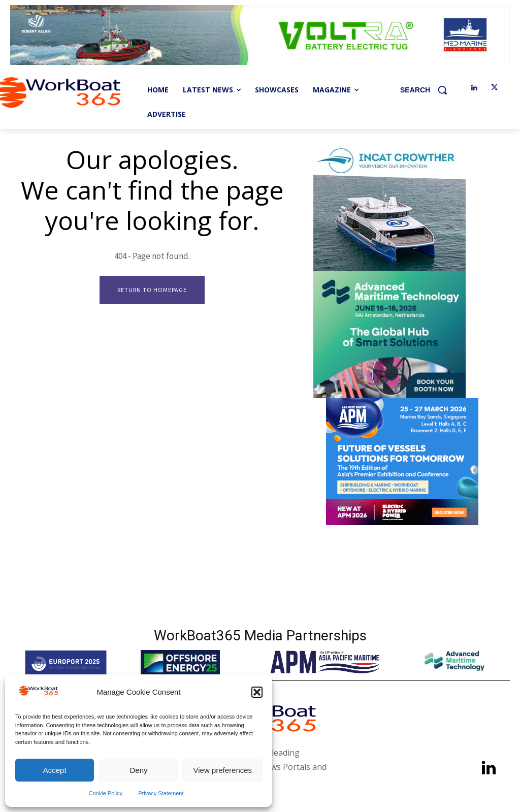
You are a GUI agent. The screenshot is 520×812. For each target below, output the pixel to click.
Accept (55, 770)
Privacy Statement (161, 793)
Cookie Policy (106, 793)
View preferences (223, 770)
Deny (138, 770)
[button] (257, 692)
